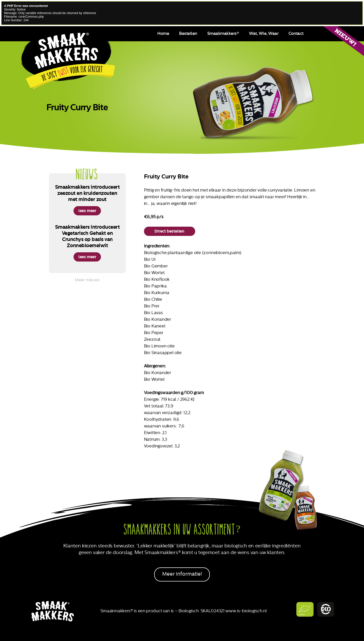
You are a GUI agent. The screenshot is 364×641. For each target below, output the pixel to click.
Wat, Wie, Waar (264, 33)
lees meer (87, 211)
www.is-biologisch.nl (246, 611)
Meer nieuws (87, 280)
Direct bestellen (169, 231)
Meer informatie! (182, 574)
